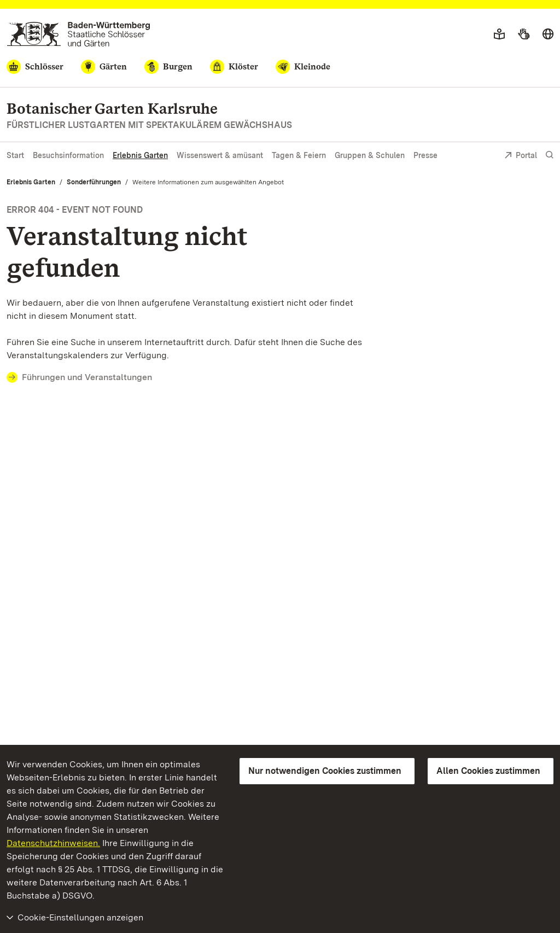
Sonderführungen (94, 182)
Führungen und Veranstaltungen (87, 377)
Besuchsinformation (68, 155)
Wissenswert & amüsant (220, 155)
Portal (521, 156)
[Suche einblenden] (550, 155)
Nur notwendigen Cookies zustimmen (325, 771)
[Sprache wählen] (548, 34)
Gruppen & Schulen (370, 155)
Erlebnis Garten (140, 155)
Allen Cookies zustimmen (488, 771)
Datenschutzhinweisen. (53, 843)
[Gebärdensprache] (524, 34)
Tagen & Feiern (299, 155)
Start (15, 155)
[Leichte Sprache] (499, 34)
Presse (425, 155)
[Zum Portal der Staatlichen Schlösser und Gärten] (78, 34)
